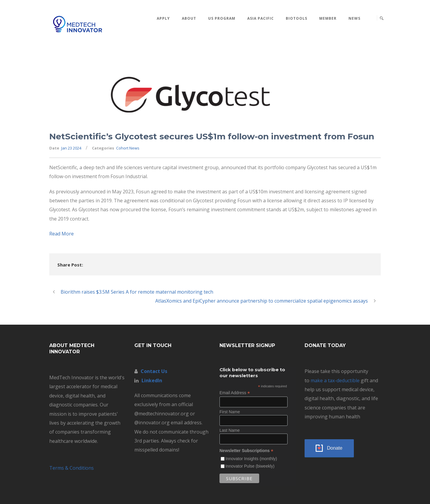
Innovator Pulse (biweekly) (250, 466)
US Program (222, 18)
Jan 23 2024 (71, 148)
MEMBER (328, 18)
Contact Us (154, 371)
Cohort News (128, 148)
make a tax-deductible (335, 380)
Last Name (230, 430)
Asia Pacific (261, 18)
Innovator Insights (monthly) (251, 459)
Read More (62, 234)
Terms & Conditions (72, 468)
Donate (335, 448)
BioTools (297, 18)
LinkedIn (152, 380)
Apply (163, 18)
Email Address (235, 393)
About (189, 18)
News (354, 18)
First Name (230, 412)
